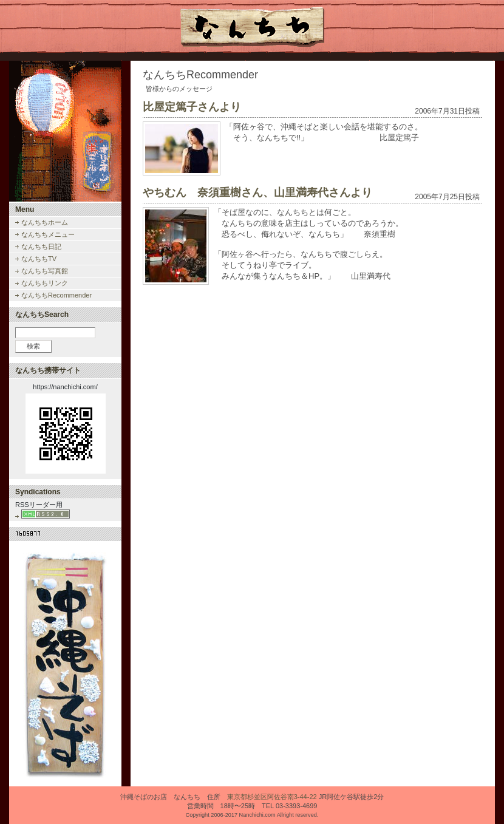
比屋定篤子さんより (192, 107)
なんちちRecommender (56, 295)
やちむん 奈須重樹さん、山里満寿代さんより (257, 192)
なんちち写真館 (45, 271)
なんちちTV (39, 259)
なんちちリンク (45, 283)
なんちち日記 (41, 247)
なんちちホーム (45, 222)
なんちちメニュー (48, 234)
